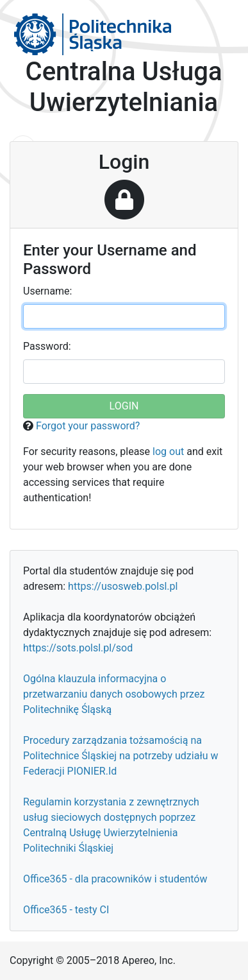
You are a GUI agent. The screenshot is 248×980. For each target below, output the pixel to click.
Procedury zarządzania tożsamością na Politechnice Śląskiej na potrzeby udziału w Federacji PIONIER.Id (121, 756)
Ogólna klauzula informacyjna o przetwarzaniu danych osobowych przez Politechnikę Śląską (114, 694)
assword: (47, 346)
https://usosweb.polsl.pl (123, 586)
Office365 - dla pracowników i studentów (115, 879)
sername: (47, 291)
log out (168, 451)
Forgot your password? (88, 426)
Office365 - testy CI (66, 910)
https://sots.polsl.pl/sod (78, 648)
